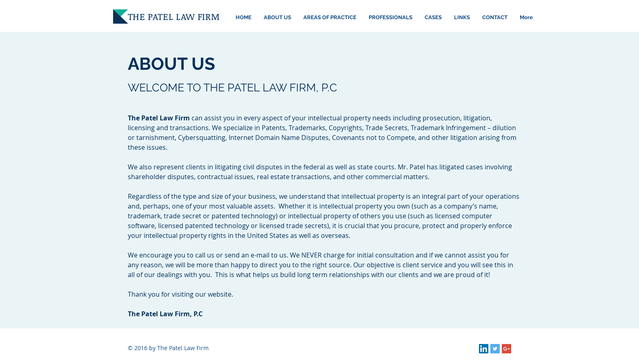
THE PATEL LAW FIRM (174, 16)
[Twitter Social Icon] (495, 349)
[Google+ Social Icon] (507, 349)
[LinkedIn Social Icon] (484, 349)
